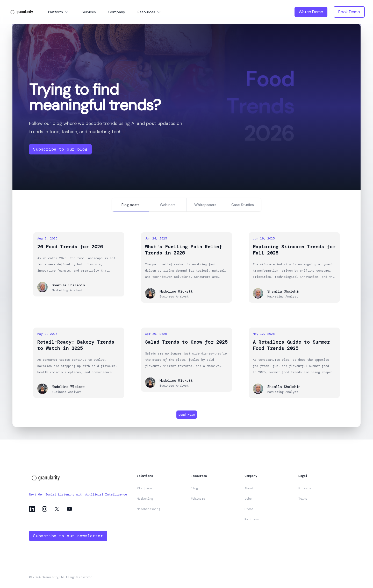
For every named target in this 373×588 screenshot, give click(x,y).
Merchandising (149, 509)
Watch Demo (311, 12)
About (249, 488)
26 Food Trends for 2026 (70, 247)
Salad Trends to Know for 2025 (186, 342)
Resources (149, 12)
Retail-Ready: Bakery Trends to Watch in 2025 (76, 345)
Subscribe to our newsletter (68, 536)
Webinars (198, 499)
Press (249, 509)
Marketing (145, 499)
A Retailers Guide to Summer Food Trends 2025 (291, 345)
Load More (187, 415)
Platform (59, 12)
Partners (252, 519)
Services (89, 12)
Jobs (248, 499)
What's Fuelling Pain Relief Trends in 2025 (184, 250)
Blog (194, 488)
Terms (303, 499)
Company (117, 12)
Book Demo (349, 12)
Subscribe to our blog (60, 149)
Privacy (305, 488)
